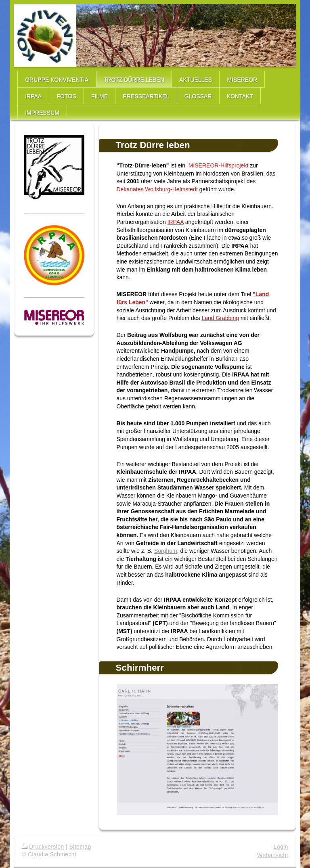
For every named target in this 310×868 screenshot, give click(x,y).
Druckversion (43, 847)
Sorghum (166, 551)
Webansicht (273, 855)
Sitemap (80, 847)
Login (281, 847)
